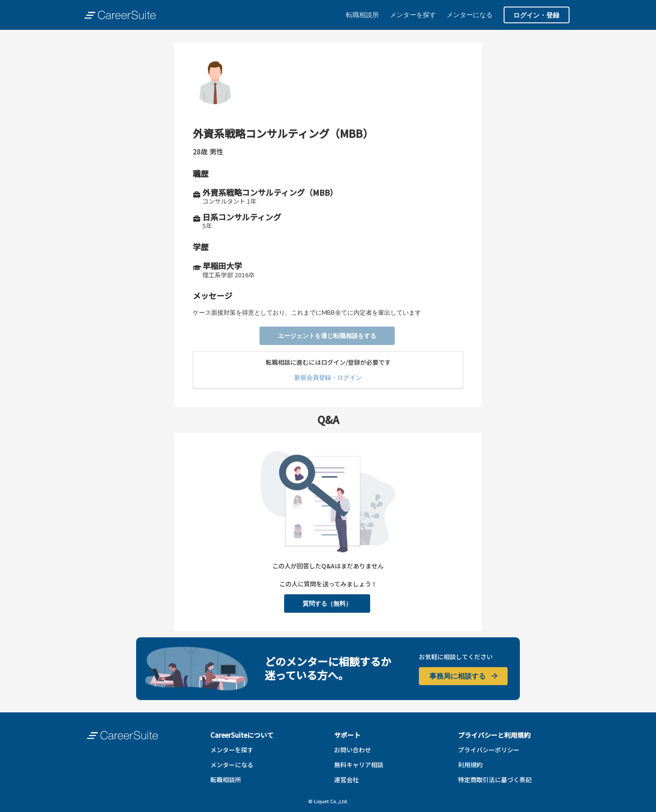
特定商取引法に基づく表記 (495, 780)
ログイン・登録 (536, 15)
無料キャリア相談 (359, 765)
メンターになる (470, 14)
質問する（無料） (327, 603)
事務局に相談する (464, 676)
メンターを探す (413, 14)
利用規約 (470, 765)
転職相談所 (362, 14)
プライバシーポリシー (489, 750)
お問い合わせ (353, 750)
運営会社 (346, 780)
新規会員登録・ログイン (328, 377)
